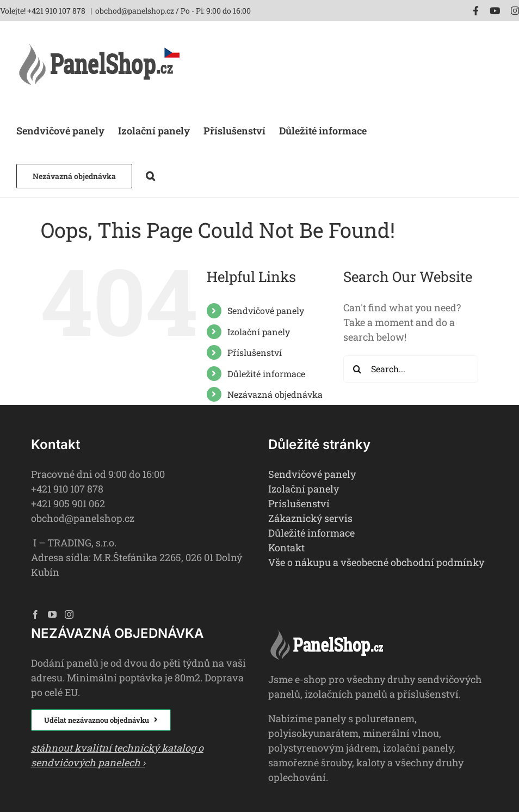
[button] (150, 175)
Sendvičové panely (266, 310)
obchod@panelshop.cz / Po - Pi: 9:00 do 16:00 (173, 11)
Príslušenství (299, 503)
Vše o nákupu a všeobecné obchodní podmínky (376, 562)
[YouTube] (52, 614)
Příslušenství (255, 352)
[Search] (357, 369)
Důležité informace (266, 374)
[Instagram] (69, 614)
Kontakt (286, 548)
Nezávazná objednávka (275, 394)
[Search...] (411, 369)
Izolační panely (259, 332)
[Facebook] (35, 614)
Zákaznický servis (310, 518)
